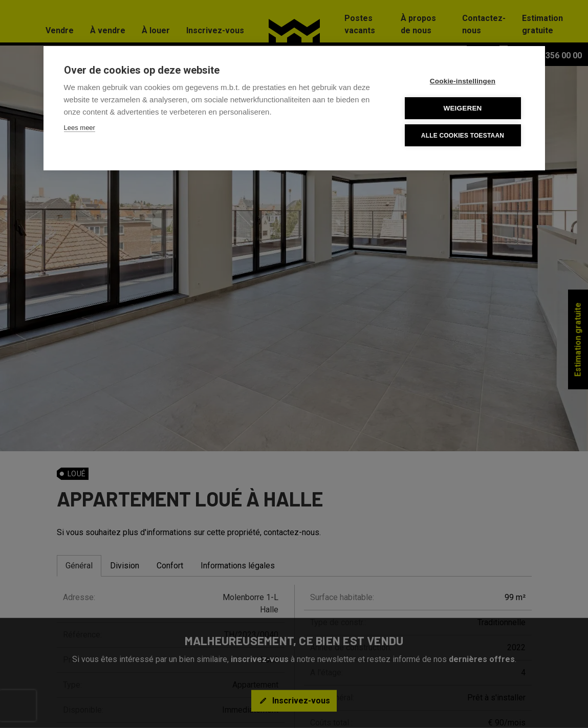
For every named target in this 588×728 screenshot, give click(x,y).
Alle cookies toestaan (463, 136)
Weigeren (462, 108)
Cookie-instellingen (463, 81)
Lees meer (80, 128)
